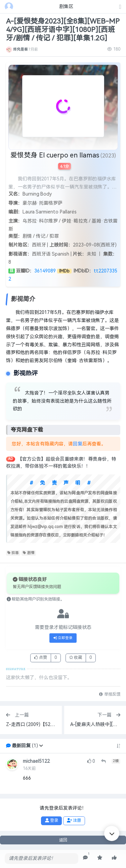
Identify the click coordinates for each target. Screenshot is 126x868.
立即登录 (63, 638)
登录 (52, 820)
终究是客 (20, 49)
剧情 (29, 553)
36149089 (45, 271)
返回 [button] (63, 840)
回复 (78, 444)
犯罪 (13, 553)
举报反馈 (110, 694)
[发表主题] (120, 7)
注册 (74, 820)
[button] (41, 746)
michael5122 (36, 761)
